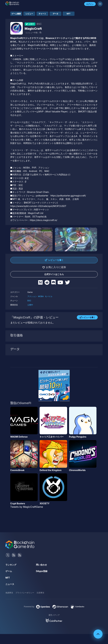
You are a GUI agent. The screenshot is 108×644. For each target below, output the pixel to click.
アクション (32, 296)
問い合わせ (41, 565)
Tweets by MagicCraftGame (27, 507)
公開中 (30, 305)
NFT (69, 14)
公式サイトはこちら (54, 274)
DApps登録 (42, 571)
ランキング (11, 565)
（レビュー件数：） (34, 33)
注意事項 (40, 593)
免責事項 (9, 593)
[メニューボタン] (100, 4)
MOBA (41, 296)
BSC (29, 301)
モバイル (49, 296)
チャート (42, 14)
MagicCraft (33, 29)
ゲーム (9, 571)
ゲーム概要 (16, 14)
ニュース (10, 584)
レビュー (29, 14)
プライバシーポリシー (25, 593)
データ (55, 14)
